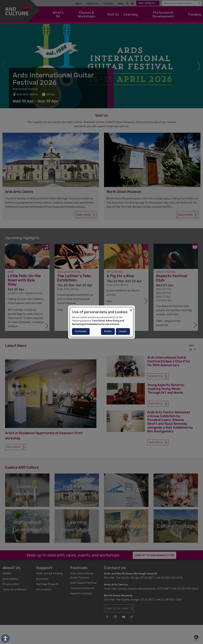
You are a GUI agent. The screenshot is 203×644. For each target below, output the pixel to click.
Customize (81, 331)
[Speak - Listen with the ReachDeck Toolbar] (5, 638)
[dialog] (101, 322)
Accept (123, 331)
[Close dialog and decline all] (131, 309)
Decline (108, 331)
